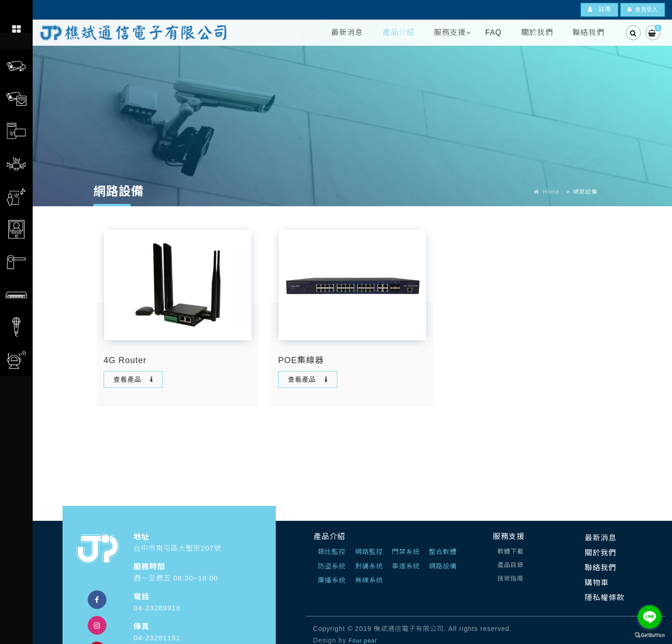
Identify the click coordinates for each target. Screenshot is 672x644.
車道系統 (406, 566)
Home (551, 192)
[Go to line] (650, 617)
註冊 (599, 9)
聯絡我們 (588, 32)
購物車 (597, 583)
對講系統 (369, 566)
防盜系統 (332, 566)
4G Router (125, 360)
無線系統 (369, 580)
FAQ (493, 32)
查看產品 (134, 379)
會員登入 (643, 9)
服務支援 (450, 32)
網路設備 (443, 566)
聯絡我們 (601, 568)
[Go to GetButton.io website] (650, 635)
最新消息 (347, 32)
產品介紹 (399, 32)
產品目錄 (511, 565)
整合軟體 (443, 552)
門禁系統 (406, 552)
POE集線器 (301, 360)
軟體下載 (511, 551)
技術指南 (511, 578)
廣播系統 (332, 580)
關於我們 (537, 32)
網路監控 (369, 552)
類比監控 (332, 552)
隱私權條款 (605, 598)
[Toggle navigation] (16, 10)
